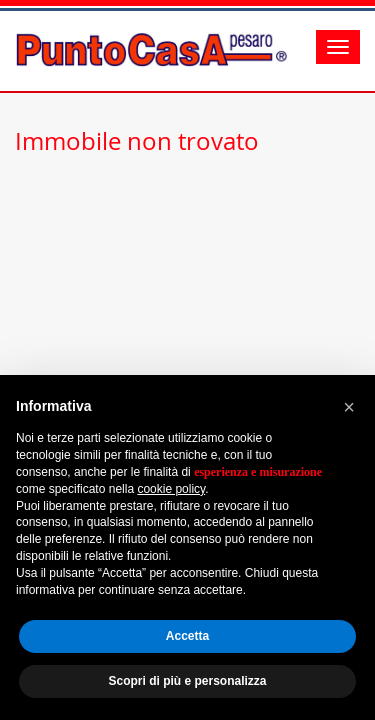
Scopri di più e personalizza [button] (187, 681)
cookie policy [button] (171, 489)
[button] (349, 407)
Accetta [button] (187, 636)
